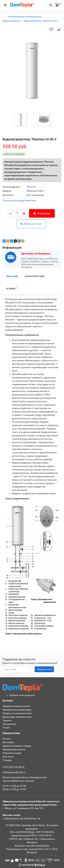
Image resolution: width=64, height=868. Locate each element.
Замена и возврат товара (17, 746)
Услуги (6, 728)
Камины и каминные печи (17, 713)
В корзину (42, 213)
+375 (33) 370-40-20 (13, 767)
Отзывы (11, 288)
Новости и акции (12, 753)
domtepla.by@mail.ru (14, 772)
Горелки (7, 720)
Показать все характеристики (19, 201)
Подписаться (44, 669)
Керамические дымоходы (17, 710)
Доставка (8, 742)
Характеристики (35, 276)
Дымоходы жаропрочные (17, 717)
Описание (12, 276)
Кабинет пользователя (22, 695)
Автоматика (9, 724)
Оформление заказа (14, 749)
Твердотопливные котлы (16, 706)
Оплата (7, 739)
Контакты (8, 757)
